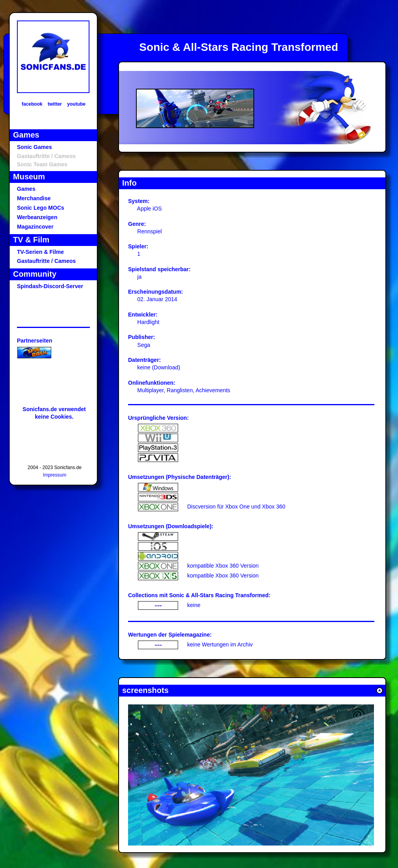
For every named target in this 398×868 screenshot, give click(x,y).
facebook (32, 104)
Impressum (55, 475)
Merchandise (34, 198)
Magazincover (35, 227)
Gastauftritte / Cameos (46, 261)
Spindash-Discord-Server (50, 286)
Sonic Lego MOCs (41, 208)
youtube (76, 104)
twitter (55, 104)
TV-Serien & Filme (40, 252)
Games (26, 189)
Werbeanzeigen (37, 217)
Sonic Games (34, 147)
